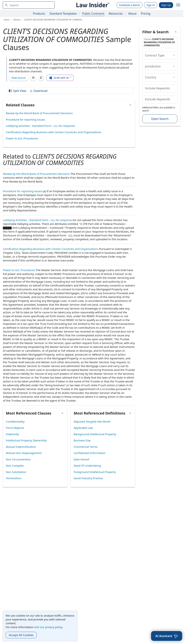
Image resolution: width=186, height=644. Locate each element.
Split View (17, 91)
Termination (14, 478)
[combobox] (29, 5)
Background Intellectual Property (95, 434)
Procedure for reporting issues (25, 119)
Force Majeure (15, 428)
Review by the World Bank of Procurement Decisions (39, 113)
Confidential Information (90, 453)
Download (38, 91)
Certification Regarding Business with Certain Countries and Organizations (54, 132)
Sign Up (166, 5)
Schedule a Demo (130, 5)
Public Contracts (93, 14)
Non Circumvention (18, 459)
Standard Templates (63, 14)
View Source (19, 78)
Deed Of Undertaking (87, 466)
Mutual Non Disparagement (24, 453)
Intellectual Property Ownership (26, 440)
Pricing (146, 14)
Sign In (151, 5)
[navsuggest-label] (29, 5)
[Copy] (41, 78)
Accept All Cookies (21, 635)
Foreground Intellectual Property (95, 472)
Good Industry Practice (88, 478)
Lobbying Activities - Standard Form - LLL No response (40, 126)
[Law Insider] (92, 5)
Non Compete (15, 466)
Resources (116, 14)
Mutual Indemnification (21, 447)
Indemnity (12, 434)
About (132, 14)
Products (39, 14)
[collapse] (174, 55)
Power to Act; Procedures (22, 138)
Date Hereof (81, 459)
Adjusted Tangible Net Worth (92, 421)
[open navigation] (178, 5)
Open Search (160, 119)
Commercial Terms (86, 447)
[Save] (33, 78)
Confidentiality (15, 421)
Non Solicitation (16, 472)
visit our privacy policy (48, 627)
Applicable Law (83, 428)
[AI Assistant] (167, 636)
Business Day (82, 440)
